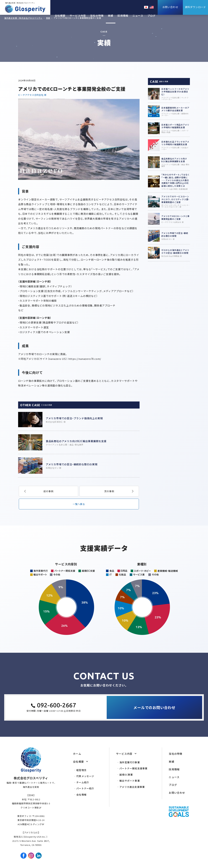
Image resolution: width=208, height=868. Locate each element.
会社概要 (60, 16)
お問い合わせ (177, 793)
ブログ (152, 16)
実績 (111, 16)
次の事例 (109, 491)
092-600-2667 (57, 705)
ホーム (77, 754)
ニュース (138, 16)
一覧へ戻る (79, 504)
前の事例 (48, 491)
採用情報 (123, 16)
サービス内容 (78, 16)
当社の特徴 (97, 16)
